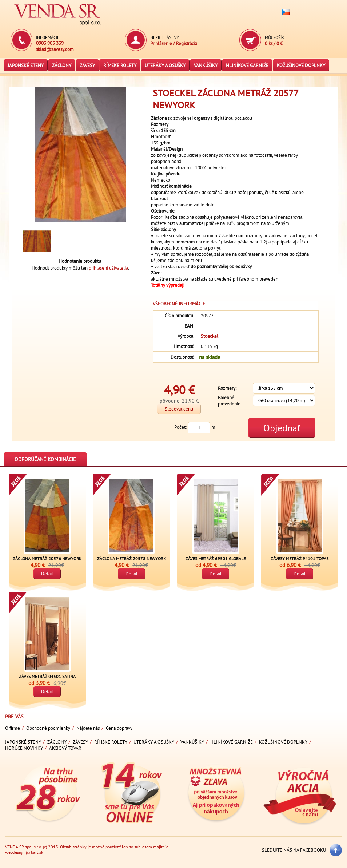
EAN (189, 326)
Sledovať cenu (179, 409)
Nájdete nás (88, 728)
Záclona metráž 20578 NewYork (131, 558)
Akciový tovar (65, 748)
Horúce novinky (24, 748)
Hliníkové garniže (247, 65)
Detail (47, 574)
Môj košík (274, 37)
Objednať (282, 428)
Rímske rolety (120, 65)
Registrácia (187, 43)
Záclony (62, 65)
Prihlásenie (161, 43)
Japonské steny (26, 65)
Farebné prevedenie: (230, 401)
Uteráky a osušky (165, 65)
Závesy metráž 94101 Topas (300, 558)
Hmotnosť (183, 346)
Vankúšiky (206, 65)
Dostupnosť (182, 357)
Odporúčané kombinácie (45, 459)
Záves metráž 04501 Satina (47, 676)
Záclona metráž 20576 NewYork (47, 558)
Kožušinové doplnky (301, 65)
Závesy (87, 65)
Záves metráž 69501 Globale (216, 558)
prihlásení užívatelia (108, 268)
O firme (13, 728)
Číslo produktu (179, 316)
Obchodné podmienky (48, 728)
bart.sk (37, 852)
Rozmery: (227, 388)
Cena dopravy (119, 728)
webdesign (15, 852)
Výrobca (185, 336)
